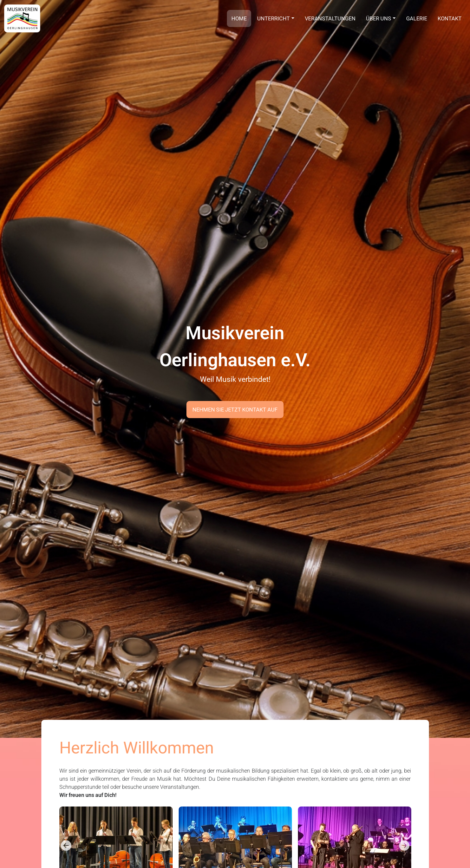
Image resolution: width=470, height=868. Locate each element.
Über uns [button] (379, 18)
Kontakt (450, 18)
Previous (66, 845)
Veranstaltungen (330, 18)
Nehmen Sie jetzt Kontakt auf (235, 410)
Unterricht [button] (274, 18)
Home (239, 18)
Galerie (417, 18)
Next (404, 845)
